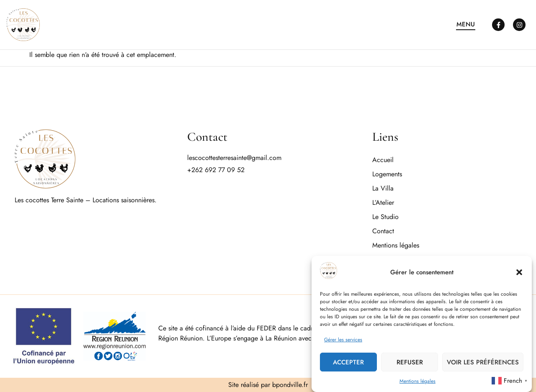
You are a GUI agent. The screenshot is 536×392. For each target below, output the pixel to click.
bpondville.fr (290, 385)
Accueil (383, 160)
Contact (383, 231)
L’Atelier (383, 202)
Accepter (348, 363)
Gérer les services (343, 340)
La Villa (383, 188)
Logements (387, 174)
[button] (519, 273)
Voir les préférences (483, 363)
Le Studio (385, 217)
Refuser (410, 363)
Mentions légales (417, 382)
